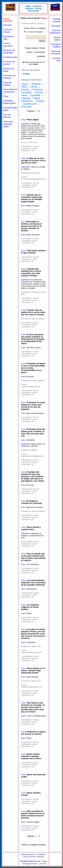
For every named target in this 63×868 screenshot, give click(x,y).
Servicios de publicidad (9, 52)
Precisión (26, 107)
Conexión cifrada (8, 31)
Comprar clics (57, 59)
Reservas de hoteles (56, 52)
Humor (39, 92)
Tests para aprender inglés (8, 124)
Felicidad (38, 90)
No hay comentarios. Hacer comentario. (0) (30, 148)
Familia (25, 90)
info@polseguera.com (30, 861)
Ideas (24, 95)
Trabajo (26, 74)
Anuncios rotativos (34, 7)
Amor (24, 87)
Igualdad (36, 95)
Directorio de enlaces (9, 77)
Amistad (36, 84)
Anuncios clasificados (55, 32)
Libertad (26, 98)
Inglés (28, 6)
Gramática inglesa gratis (10, 102)
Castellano (40, 23)
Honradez (26, 92)
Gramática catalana (56, 45)
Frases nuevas (32, 48)
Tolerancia (27, 101)
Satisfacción (30, 104)
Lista (7, 84)
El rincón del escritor (9, 63)
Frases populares (8, 45)
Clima (34, 87)
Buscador (56, 26)
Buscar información (35, 10)
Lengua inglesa (57, 39)
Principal (7, 25)
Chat (6, 96)
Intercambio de (10, 91)
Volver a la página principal (34, 845)
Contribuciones (10, 57)
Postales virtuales (56, 20)
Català (31, 23)
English (24, 23)
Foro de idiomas (7, 116)
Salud (37, 98)
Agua (25, 84)
